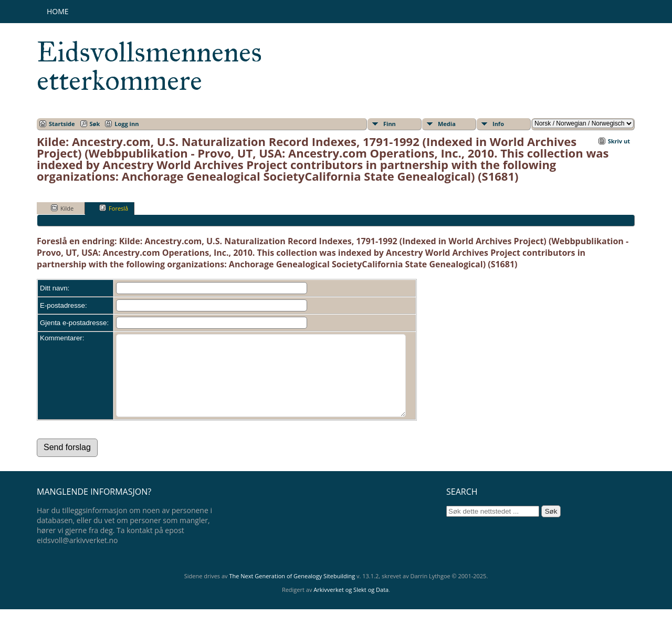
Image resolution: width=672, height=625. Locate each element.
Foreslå (114, 208)
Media (447, 124)
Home (58, 11)
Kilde (62, 208)
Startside (62, 124)
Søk (95, 124)
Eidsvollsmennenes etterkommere (149, 66)
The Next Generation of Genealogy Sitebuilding (292, 592)
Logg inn (127, 124)
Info (498, 124)
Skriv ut (619, 141)
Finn (390, 124)
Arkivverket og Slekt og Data (351, 605)
